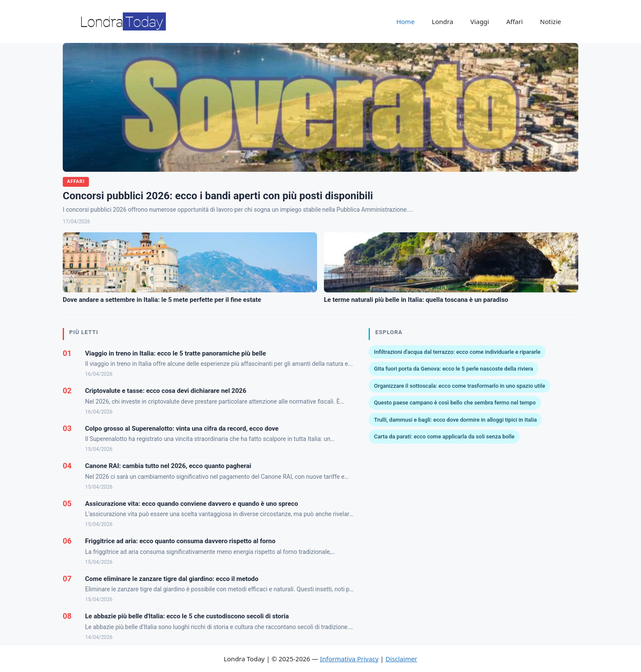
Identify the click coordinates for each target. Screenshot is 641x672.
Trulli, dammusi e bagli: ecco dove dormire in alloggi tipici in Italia (455, 420)
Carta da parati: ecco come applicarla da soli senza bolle (444, 436)
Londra (443, 21)
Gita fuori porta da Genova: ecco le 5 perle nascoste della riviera (453, 369)
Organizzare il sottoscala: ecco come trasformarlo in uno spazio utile (459, 386)
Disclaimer (401, 659)
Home (405, 21)
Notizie (551, 21)
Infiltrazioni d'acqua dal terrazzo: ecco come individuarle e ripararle (457, 352)
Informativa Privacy (349, 659)
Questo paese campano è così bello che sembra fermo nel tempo (455, 403)
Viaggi (480, 21)
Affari (514, 21)
